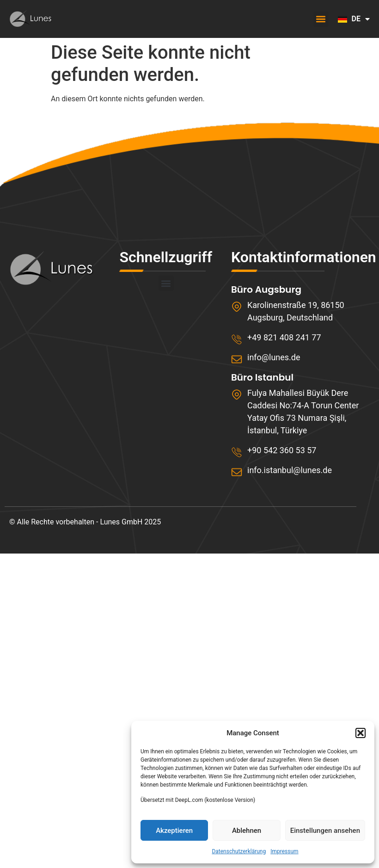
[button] (361, 733)
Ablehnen (247, 831)
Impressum (284, 851)
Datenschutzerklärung (239, 851)
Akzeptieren (174, 831)
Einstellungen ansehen (325, 831)
